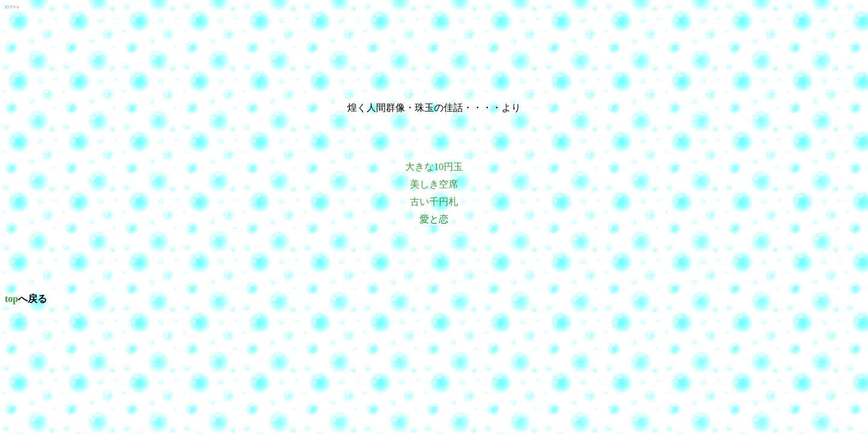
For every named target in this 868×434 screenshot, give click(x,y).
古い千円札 (434, 202)
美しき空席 (434, 184)
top (11, 299)
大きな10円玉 (434, 167)
